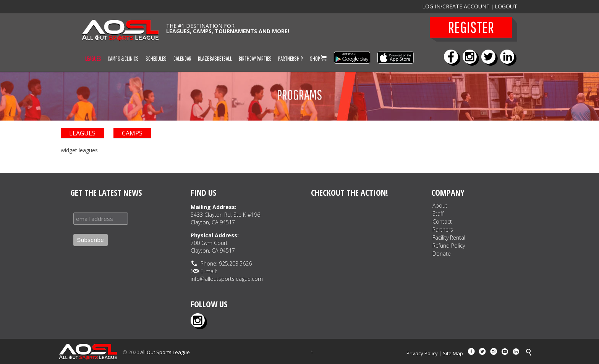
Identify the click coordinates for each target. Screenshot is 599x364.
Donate (442, 254)
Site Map (453, 353)
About (440, 205)
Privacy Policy (422, 353)
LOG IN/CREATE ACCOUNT (456, 6)
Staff (438, 213)
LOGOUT (506, 6)
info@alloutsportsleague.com (227, 279)
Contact (442, 221)
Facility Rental (449, 238)
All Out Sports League (165, 352)
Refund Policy (449, 246)
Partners (443, 230)
